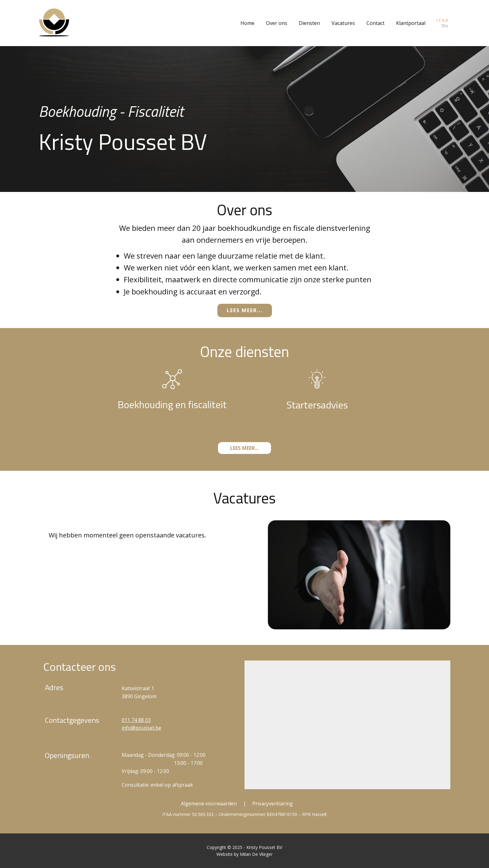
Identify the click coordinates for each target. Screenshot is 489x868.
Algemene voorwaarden (209, 804)
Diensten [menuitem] (309, 23)
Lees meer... (245, 310)
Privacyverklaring (273, 804)
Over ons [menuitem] (277, 23)
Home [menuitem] (247, 23)
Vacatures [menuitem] (343, 23)
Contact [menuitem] (375, 23)
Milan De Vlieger (256, 854)
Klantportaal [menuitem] (411, 23)
